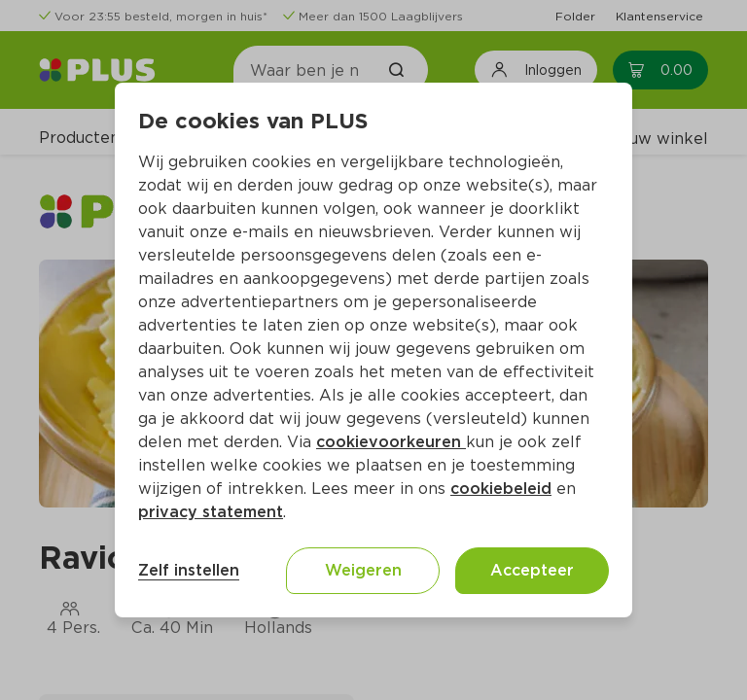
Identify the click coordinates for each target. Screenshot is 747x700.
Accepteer (532, 570)
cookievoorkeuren (391, 442)
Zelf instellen (189, 570)
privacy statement (211, 512)
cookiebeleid (501, 489)
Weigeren (363, 570)
